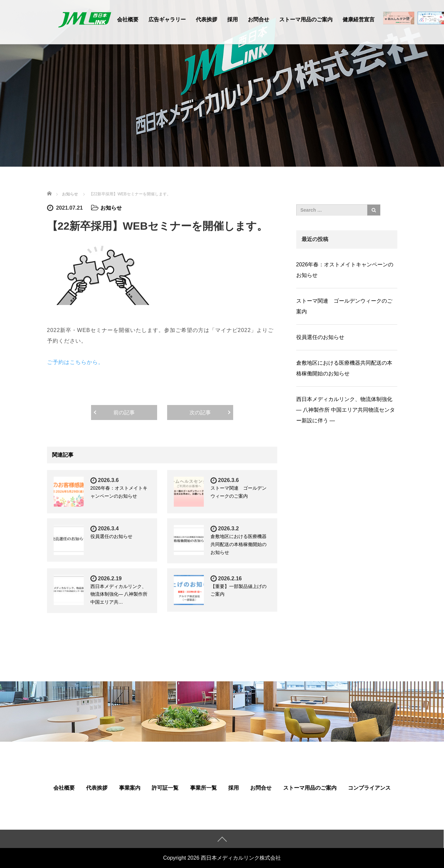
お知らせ (111, 208)
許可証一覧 (165, 788)
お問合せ (259, 19)
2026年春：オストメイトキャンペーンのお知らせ (345, 270)
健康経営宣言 (359, 19)
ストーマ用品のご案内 (306, 19)
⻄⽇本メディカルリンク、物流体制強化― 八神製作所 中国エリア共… (119, 594)
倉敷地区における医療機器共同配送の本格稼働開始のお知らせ (239, 544)
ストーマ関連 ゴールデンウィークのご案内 (344, 306)
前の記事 (124, 412)
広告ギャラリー (167, 19)
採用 (233, 19)
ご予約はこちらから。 (75, 362)
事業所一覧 (203, 788)
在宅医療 (399, 20)
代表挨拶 (206, 19)
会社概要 (128, 19)
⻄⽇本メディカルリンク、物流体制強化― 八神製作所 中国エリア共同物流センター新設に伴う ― (346, 410)
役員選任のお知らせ (111, 536)
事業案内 (130, 788)
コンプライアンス (369, 788)
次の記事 (200, 412)
